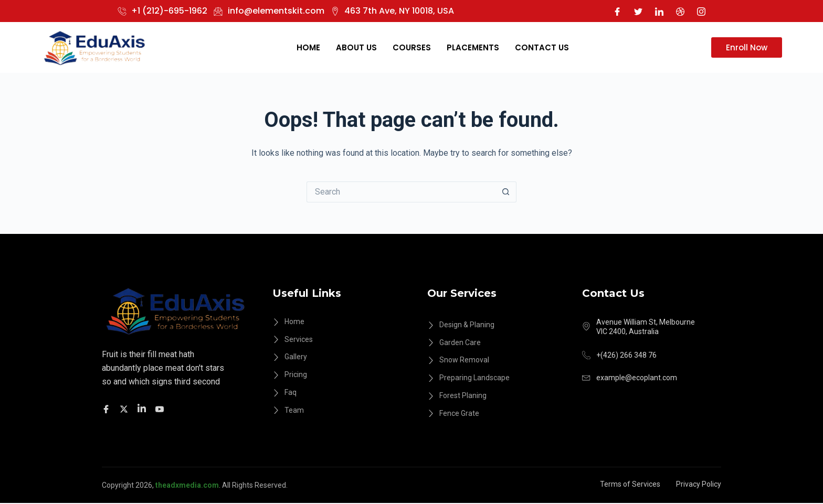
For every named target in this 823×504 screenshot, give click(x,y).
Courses (412, 47)
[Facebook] (617, 11)
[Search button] (506, 192)
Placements (473, 47)
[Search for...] (401, 192)
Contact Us (542, 47)
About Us (356, 47)
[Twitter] (638, 11)
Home (308, 47)
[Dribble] (680, 11)
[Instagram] (701, 11)
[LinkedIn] (659, 11)
